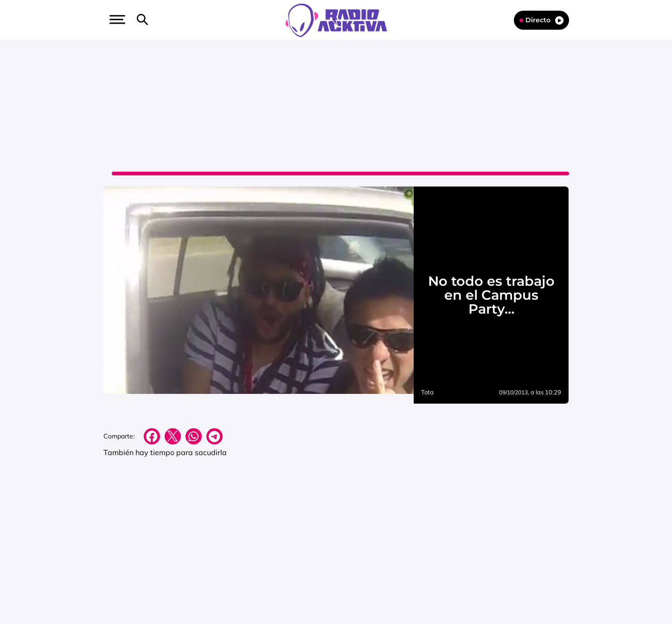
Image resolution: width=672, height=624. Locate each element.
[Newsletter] (157, 20)
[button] (116, 19)
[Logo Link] (336, 19)
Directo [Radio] (541, 20)
